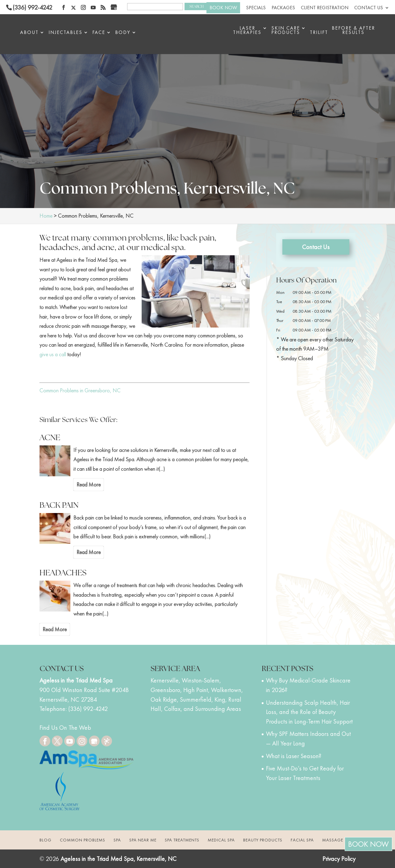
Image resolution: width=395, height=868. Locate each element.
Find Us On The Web (65, 728)
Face (99, 33)
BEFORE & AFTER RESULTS (353, 31)
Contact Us (369, 8)
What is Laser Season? (294, 756)
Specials (256, 8)
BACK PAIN (59, 505)
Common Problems (83, 840)
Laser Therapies (247, 31)
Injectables (65, 33)
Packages (283, 8)
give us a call (53, 354)
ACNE (50, 437)
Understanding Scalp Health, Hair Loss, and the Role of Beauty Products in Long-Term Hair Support (309, 712)
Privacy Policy (339, 859)
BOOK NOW (223, 8)
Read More (89, 484)
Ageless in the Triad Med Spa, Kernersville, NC (118, 859)
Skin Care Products (286, 31)
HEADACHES (63, 573)
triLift (319, 33)
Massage (333, 840)
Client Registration (325, 8)
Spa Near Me (143, 840)
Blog (46, 840)
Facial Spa (302, 840)
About (29, 33)
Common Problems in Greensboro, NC (80, 390)
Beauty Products (263, 840)
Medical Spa (221, 840)
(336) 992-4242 (32, 7)
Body (123, 33)
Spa (117, 840)
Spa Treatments (182, 840)
